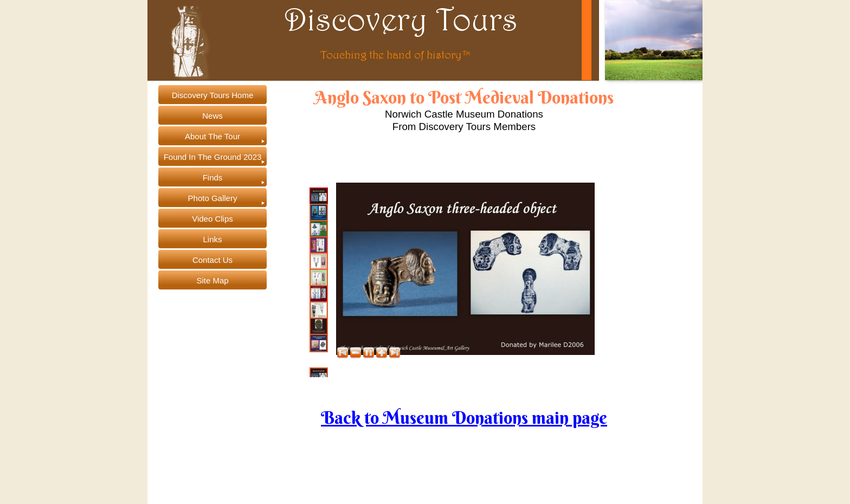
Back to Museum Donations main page (464, 418)
